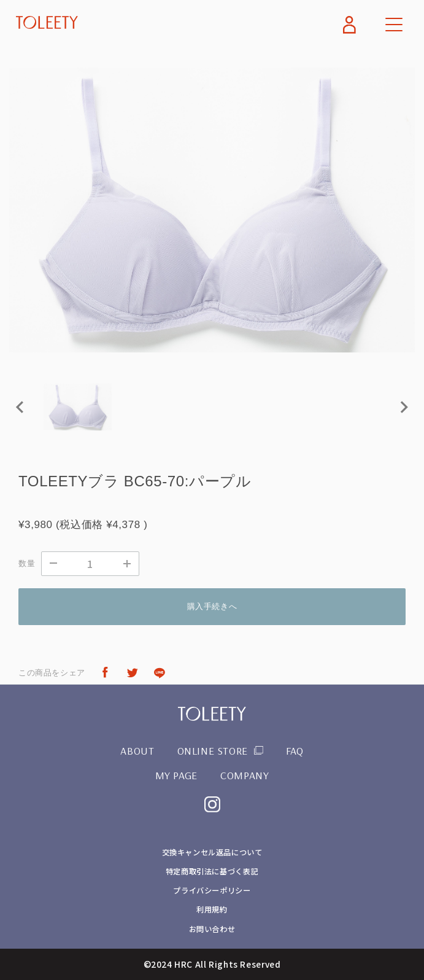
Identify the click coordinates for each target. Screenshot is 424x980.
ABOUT (137, 750)
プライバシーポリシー (212, 890)
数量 (27, 563)
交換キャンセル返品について (212, 852)
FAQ (295, 750)
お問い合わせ (212, 929)
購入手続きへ (212, 606)
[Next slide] (403, 407)
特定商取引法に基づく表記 (212, 871)
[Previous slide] (21, 407)
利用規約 (212, 909)
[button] (78, 407)
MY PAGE (176, 775)
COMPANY (245, 775)
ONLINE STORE (213, 750)
